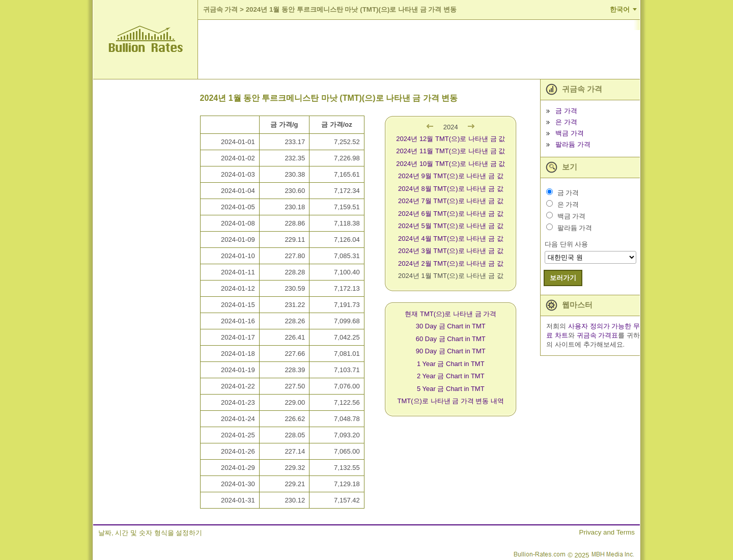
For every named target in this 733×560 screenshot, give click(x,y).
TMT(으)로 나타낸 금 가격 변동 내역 (451, 401)
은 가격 (566, 122)
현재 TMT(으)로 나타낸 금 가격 (450, 314)
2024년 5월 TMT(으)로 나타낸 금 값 (451, 226)
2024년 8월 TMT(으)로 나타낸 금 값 (451, 189)
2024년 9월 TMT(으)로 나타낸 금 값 (451, 176)
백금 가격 (570, 133)
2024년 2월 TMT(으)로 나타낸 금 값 (451, 263)
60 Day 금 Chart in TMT (451, 339)
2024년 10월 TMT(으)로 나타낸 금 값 (450, 164)
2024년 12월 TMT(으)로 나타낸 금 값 (450, 139)
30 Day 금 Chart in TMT (451, 326)
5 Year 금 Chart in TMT (451, 389)
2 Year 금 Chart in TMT (451, 376)
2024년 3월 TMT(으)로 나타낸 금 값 (451, 251)
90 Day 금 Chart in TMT (451, 351)
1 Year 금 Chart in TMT (451, 364)
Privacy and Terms (607, 532)
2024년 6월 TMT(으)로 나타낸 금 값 (451, 214)
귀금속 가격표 (598, 335)
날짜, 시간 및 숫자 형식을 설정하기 (150, 533)
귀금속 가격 (221, 9)
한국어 (620, 9)
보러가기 (563, 278)
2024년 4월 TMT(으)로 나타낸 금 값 (451, 239)
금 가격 (566, 111)
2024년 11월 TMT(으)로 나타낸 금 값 (450, 151)
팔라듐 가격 (573, 144)
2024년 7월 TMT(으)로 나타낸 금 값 (451, 201)
